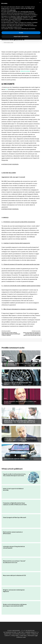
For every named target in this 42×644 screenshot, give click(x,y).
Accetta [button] (21, 33)
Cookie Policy (23, 636)
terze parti (26, 12)
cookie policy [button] (13, 10)
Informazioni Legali (33, 636)
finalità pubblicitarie (17, 18)
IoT (7, 89)
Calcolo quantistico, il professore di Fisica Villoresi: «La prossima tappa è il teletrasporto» (20, 440)
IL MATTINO (20, 632)
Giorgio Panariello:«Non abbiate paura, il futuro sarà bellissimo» (20, 402)
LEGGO (28, 634)
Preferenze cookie (21, 637)
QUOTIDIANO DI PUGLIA (19, 634)
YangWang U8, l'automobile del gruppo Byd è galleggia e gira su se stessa (18, 383)
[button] (40, 3)
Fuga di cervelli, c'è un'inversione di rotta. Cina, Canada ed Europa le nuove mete (14, 475)
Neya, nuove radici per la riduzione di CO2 (14, 575)
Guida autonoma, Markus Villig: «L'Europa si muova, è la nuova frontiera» (20, 364)
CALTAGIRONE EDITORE (10, 632)
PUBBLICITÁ (35, 634)
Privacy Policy (15, 636)
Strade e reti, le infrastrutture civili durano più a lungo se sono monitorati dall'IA (15, 605)
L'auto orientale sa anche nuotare (14, 458)
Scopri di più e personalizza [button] (21, 36)
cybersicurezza (25, 71)
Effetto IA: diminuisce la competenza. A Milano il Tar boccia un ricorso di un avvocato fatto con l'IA (19, 421)
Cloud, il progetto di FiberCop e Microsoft (15, 517)
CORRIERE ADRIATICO (31, 632)
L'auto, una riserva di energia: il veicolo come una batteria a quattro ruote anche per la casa (32, 334)
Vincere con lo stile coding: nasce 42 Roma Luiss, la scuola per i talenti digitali (11, 334)
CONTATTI (7, 636)
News (5, 360)
